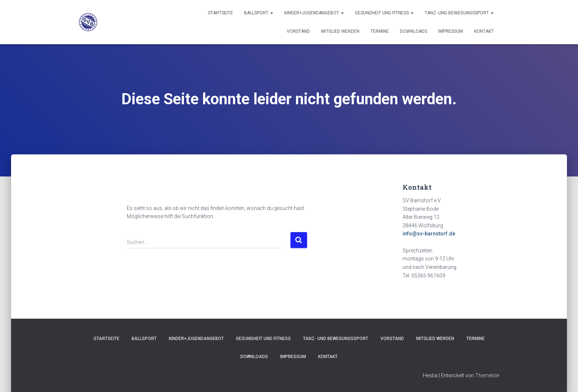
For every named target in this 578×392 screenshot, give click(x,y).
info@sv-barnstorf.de (429, 234)
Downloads (414, 31)
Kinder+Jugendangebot (314, 13)
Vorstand (298, 31)
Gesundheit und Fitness (384, 13)
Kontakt (484, 31)
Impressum (451, 31)
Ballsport (259, 13)
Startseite (220, 13)
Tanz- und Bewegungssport (459, 13)
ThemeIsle (487, 375)
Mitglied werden (340, 31)
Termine (380, 31)
